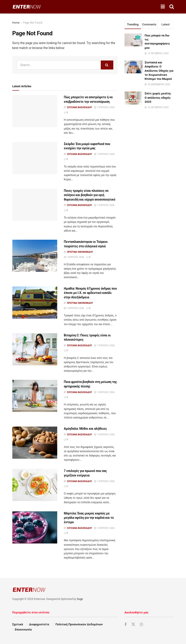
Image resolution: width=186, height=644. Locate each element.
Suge (80, 599)
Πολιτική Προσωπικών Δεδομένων (79, 624)
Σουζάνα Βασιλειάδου (80, 107)
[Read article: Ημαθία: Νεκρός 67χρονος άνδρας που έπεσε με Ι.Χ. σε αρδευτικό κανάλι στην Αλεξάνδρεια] (35, 303)
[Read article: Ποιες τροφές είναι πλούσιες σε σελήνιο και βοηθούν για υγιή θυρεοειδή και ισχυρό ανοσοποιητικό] (35, 205)
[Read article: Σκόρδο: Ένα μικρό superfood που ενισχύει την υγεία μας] (35, 158)
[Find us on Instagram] (141, 625)
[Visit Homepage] (27, 7)
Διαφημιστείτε (39, 624)
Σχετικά (18, 624)
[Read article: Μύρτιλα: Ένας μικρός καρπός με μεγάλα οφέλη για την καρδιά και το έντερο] (35, 527)
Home (16, 23)
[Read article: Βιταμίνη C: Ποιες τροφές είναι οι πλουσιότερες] (35, 349)
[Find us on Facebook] (126, 625)
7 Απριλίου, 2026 (104, 107)
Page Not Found (33, 23)
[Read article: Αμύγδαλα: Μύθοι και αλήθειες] (35, 443)
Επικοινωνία (23, 629)
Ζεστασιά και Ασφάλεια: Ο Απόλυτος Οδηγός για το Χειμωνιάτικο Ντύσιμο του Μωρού (159, 71)
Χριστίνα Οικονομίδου (80, 252)
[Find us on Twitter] (133, 624)
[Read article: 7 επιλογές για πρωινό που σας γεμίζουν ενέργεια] (35, 485)
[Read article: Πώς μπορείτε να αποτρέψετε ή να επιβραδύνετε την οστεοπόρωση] (35, 111)
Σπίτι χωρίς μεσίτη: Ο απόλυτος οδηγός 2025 (158, 97)
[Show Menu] (163, 7)
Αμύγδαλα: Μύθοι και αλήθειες (85, 429)
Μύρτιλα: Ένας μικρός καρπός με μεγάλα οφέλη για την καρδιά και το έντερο (89, 518)
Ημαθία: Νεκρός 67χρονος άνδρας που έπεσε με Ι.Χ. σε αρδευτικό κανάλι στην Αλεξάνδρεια (90, 293)
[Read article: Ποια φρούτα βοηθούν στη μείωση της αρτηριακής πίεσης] (35, 396)
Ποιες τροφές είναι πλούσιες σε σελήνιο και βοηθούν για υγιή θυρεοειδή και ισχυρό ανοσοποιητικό (90, 195)
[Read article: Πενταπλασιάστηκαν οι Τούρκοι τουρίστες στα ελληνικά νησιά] (35, 256)
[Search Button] (172, 7)
